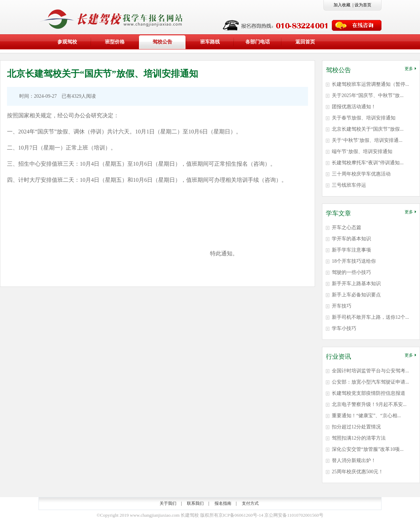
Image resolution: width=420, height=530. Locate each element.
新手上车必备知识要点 (356, 295)
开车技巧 (342, 306)
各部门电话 (258, 42)
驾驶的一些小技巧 (351, 272)
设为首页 (363, 5)
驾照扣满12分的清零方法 (359, 438)
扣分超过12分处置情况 (356, 427)
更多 (410, 69)
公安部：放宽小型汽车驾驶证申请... (370, 382)
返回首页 (305, 42)
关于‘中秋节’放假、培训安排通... (367, 140)
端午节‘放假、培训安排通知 (362, 152)
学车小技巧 (344, 328)
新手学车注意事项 (351, 250)
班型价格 (115, 42)
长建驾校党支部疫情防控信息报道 (369, 393)
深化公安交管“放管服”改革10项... (368, 449)
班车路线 (210, 42)
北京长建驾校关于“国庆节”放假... (368, 129)
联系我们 (195, 503)
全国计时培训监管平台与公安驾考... (370, 371)
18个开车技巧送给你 (354, 261)
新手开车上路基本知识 (356, 284)
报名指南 (223, 503)
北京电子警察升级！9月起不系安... (369, 404)
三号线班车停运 (349, 185)
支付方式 (250, 503)
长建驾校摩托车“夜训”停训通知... (368, 163)
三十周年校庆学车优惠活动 (361, 174)
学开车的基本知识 (351, 239)
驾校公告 (162, 42)
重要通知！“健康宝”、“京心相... (366, 416)
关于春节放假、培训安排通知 (364, 118)
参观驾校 (67, 42)
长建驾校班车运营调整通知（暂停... (370, 84)
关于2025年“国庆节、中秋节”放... (368, 95)
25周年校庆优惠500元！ (358, 472)
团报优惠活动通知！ (354, 107)
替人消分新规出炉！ (354, 460)
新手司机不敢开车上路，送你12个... (370, 317)
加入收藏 (342, 5)
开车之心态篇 (346, 228)
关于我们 (168, 503)
